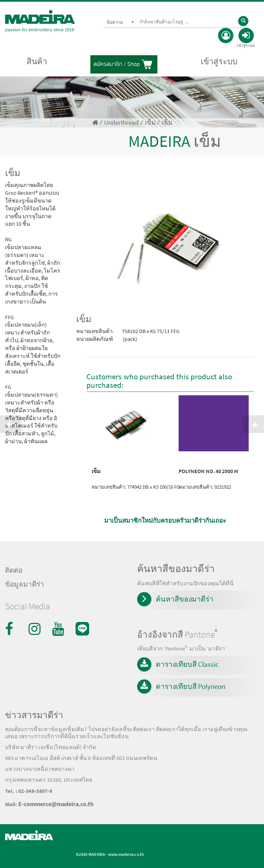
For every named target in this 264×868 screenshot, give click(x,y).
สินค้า (37, 61)
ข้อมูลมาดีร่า (25, 584)
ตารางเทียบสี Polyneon (191, 686)
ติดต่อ (14, 570)
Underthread (121, 123)
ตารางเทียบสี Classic (187, 664)
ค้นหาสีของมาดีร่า (185, 599)
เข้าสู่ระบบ (219, 61)
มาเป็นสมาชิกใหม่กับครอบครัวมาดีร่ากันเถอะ (165, 520)
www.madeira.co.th (126, 854)
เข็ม (150, 123)
